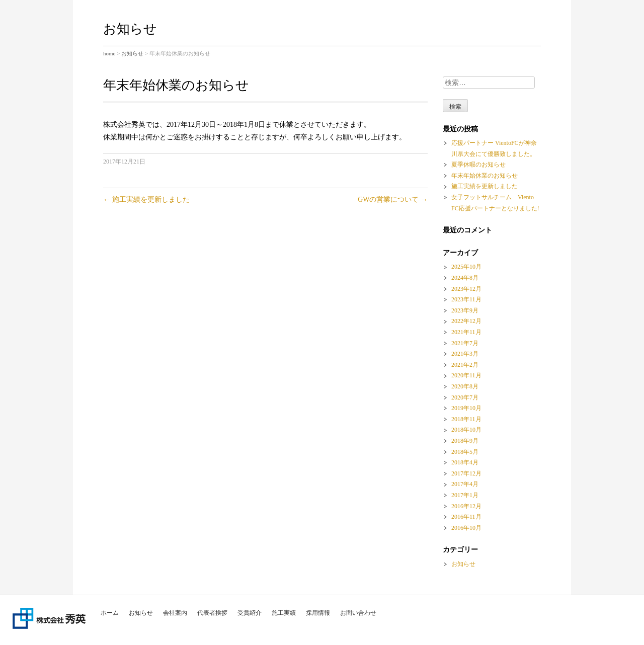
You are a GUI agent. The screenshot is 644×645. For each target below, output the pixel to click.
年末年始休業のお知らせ (485, 176)
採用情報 (318, 613)
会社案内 (175, 613)
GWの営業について (393, 199)
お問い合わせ (358, 613)
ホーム (110, 613)
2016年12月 (466, 506)
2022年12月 (466, 321)
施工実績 (284, 613)
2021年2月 (465, 365)
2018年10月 (466, 430)
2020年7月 (465, 397)
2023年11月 (466, 299)
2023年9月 (465, 310)
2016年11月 (466, 517)
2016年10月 (466, 528)
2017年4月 (465, 484)
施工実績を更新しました (146, 199)
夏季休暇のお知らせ (478, 165)
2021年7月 (465, 343)
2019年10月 (466, 408)
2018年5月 (465, 452)
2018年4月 (465, 462)
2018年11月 (466, 419)
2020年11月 (466, 375)
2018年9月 (465, 441)
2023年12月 (466, 289)
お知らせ (141, 613)
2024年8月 (465, 278)
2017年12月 (466, 473)
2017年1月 (465, 495)
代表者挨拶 (212, 613)
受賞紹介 (250, 613)
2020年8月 (465, 386)
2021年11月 (466, 332)
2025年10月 (466, 267)
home (109, 53)
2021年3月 (465, 354)
